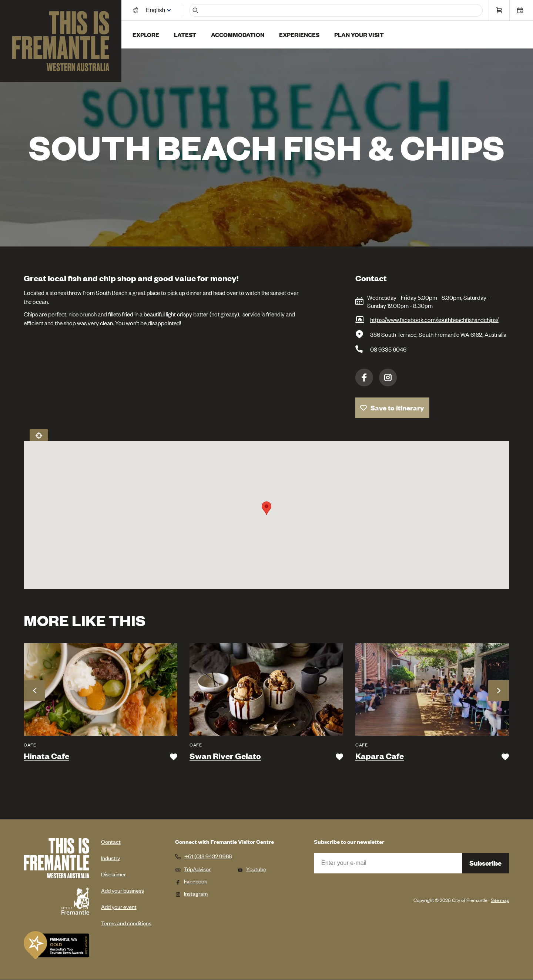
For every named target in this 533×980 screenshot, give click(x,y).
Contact (111, 841)
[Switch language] (157, 10)
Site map (500, 900)
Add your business (123, 890)
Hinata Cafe (46, 756)
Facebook (364, 377)
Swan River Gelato (225, 756)
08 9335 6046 (388, 349)
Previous (34, 691)
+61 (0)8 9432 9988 (208, 856)
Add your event (119, 907)
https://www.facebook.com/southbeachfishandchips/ (434, 319)
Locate (39, 435)
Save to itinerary (397, 408)
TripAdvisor (193, 869)
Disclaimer (113, 874)
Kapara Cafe (380, 756)
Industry (110, 858)
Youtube (252, 869)
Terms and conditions (126, 923)
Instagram (388, 377)
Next (499, 691)
